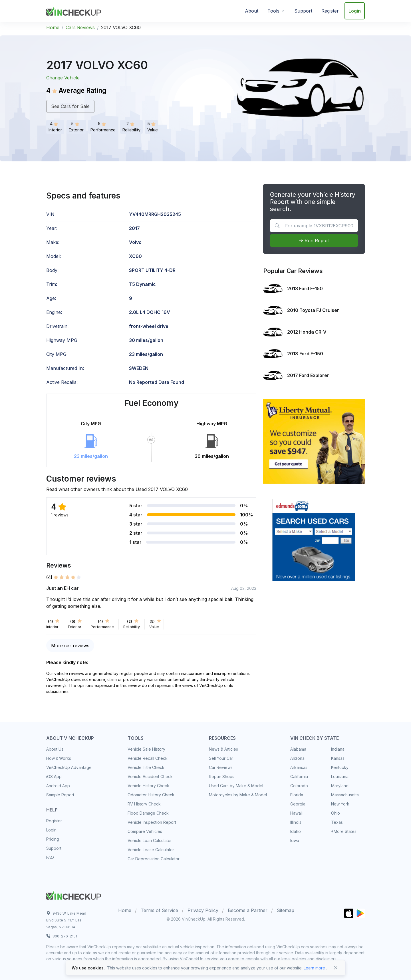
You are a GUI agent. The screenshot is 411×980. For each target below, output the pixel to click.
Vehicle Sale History (146, 749)
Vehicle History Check (148, 786)
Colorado (299, 786)
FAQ (50, 857)
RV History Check (144, 804)
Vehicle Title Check (146, 767)
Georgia (298, 804)
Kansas (338, 758)
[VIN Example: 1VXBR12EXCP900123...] (314, 226)
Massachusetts (345, 795)
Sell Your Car (221, 758)
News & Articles (223, 749)
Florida (297, 795)
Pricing (53, 839)
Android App (58, 786)
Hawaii (296, 813)
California (299, 776)
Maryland (340, 786)
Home (53, 27)
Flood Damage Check (148, 813)
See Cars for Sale (70, 106)
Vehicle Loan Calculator (150, 840)
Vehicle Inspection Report (152, 822)
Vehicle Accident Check (150, 776)
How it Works (59, 758)
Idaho (296, 831)
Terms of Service (159, 910)
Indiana (338, 749)
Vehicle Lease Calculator (151, 850)
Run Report (314, 241)
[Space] (74, 895)
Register (330, 11)
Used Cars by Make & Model (236, 786)
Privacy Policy (203, 910)
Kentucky (340, 767)
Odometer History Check (151, 795)
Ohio (336, 813)
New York (340, 804)
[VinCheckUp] (74, 10)
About (252, 11)
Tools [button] (273, 11)
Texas (337, 822)
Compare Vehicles (145, 831)
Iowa (295, 840)
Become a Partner (248, 910)
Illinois (296, 822)
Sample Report (60, 795)
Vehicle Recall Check (148, 758)
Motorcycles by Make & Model (238, 795)
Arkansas (299, 767)
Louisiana (340, 776)
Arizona (297, 758)
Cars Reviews (80, 27)
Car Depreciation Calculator (154, 859)
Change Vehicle (63, 78)
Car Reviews (221, 767)
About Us (55, 749)
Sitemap (286, 910)
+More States (344, 831)
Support (303, 11)
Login (355, 11)
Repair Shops (222, 776)
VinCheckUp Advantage (69, 767)
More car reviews (70, 646)
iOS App (54, 776)
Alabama (298, 749)
